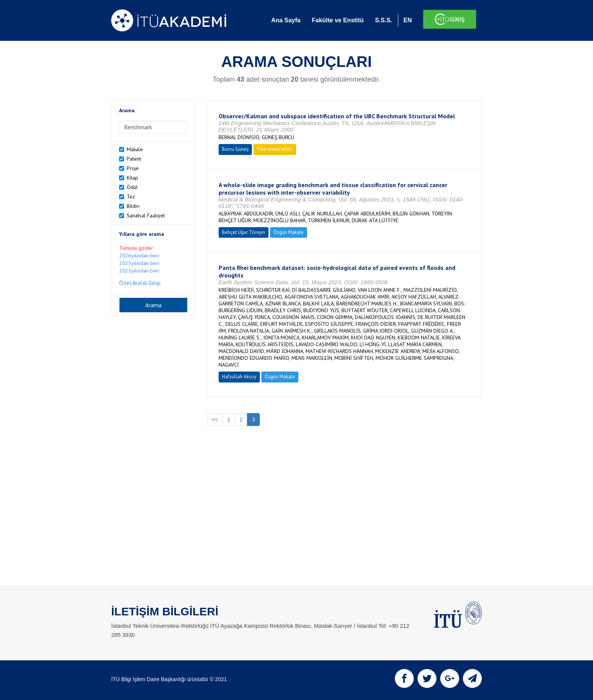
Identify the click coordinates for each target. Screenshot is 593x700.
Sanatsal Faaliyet (146, 215)
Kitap (132, 178)
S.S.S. (383, 20)
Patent (134, 159)
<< (215, 420)
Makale (135, 149)
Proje (133, 168)
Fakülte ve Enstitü (338, 20)
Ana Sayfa (286, 20)
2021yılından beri (139, 271)
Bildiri (133, 206)
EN (408, 20)
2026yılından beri (139, 256)
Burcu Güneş (235, 149)
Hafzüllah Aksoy (239, 377)
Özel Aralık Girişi (140, 283)
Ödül (132, 187)
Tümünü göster (136, 248)
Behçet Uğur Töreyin (244, 232)
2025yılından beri (139, 263)
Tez (131, 197)
